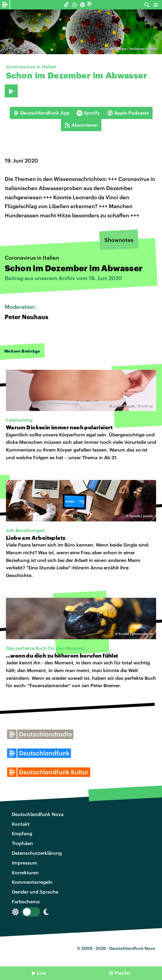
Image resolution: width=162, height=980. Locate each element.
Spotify (88, 113)
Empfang (22, 833)
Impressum (25, 863)
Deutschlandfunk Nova (38, 814)
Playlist (123, 973)
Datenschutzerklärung (37, 853)
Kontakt (21, 824)
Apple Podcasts (128, 113)
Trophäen (22, 843)
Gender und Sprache (35, 892)
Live (41, 973)
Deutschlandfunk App (41, 113)
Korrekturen (25, 872)
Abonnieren (81, 125)
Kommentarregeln (32, 882)
